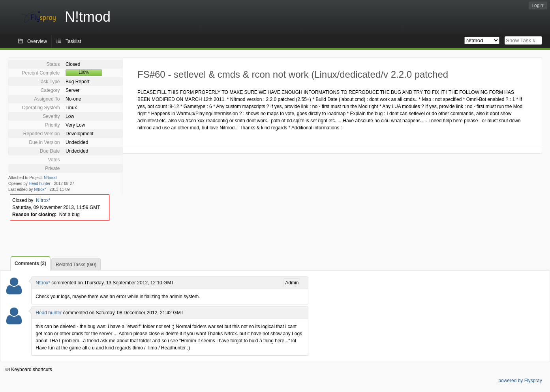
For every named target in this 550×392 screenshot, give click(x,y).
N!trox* (40, 189)
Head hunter (40, 184)
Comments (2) (30, 263)
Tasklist (73, 41)
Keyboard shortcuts (28, 370)
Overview (37, 41)
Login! (538, 6)
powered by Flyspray (520, 381)
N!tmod (50, 178)
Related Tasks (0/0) (76, 265)
